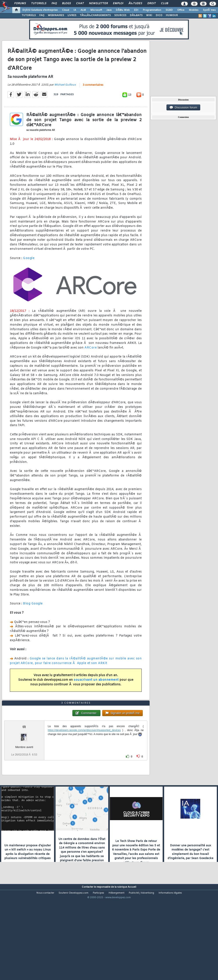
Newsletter (98, 4)
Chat (80, 4)
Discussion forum (183, 108)
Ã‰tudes (135, 4)
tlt (24, 765)
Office (181, 10)
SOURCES (120, 15)
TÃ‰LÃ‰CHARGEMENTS (95, 15)
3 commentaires (93, 98)
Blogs (66, 4)
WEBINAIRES (56, 15)
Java (109, 10)
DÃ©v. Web (123, 10)
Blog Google (33, 616)
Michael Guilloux (65, 98)
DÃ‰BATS (136, 15)
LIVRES (72, 15)
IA (75, 10)
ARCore (91, 360)
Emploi (118, 4)
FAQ (54, 4)
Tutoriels (39, 4)
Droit (152, 4)
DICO (159, 15)
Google (29, 271)
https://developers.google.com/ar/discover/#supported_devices (84, 768)
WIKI (149, 15)
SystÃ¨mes (209, 10)
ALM (83, 10)
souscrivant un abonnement (96, 693)
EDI (136, 10)
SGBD (169, 10)
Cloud (66, 10)
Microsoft (96, 10)
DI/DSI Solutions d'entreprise (40, 10)
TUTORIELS (29, 15)
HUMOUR (172, 15)
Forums (20, 4)
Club (164, 4)
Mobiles (194, 10)
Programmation (152, 10)
